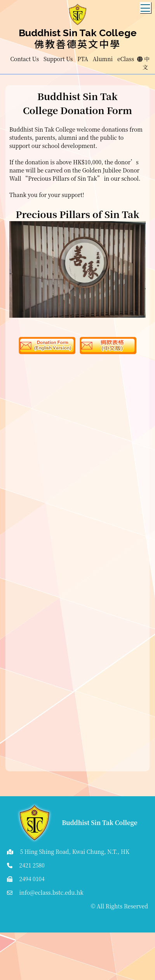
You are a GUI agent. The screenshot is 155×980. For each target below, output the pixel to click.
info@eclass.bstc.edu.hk (51, 892)
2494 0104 (32, 879)
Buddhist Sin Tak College (78, 33)
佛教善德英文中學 (77, 44)
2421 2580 (32, 865)
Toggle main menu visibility (146, 6)
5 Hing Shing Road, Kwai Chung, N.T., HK (75, 852)
